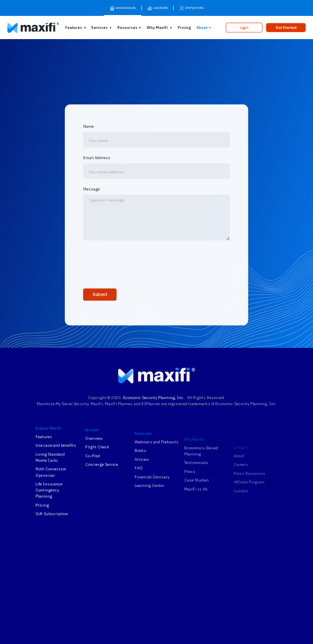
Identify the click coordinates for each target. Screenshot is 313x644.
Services (99, 27)
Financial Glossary (152, 494)
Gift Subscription (52, 521)
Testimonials (196, 487)
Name (88, 133)
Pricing (184, 27)
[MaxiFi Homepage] (24, 28)
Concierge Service (102, 475)
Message (91, 196)
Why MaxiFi (157, 27)
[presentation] (145, 270)
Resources (127, 27)
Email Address (97, 164)
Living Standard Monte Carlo (50, 464)
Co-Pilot (93, 466)
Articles (142, 477)
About (202, 27)
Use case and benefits (56, 452)
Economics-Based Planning (201, 476)
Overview (94, 449)
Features (74, 27)
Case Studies (197, 505)
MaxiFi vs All (196, 514)
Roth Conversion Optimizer (51, 479)
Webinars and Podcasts (156, 459)
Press (190, 496)
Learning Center (149, 503)
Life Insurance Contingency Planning (49, 497)
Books (140, 468)
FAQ (139, 486)
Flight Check (97, 457)
